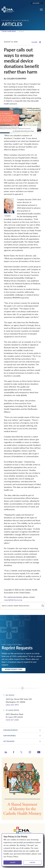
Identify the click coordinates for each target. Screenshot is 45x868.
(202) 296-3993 (12, 705)
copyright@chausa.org (13, 600)
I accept (13, 862)
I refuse (32, 862)
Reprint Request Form (14, 669)
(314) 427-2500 (12, 720)
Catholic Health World (9, 31)
